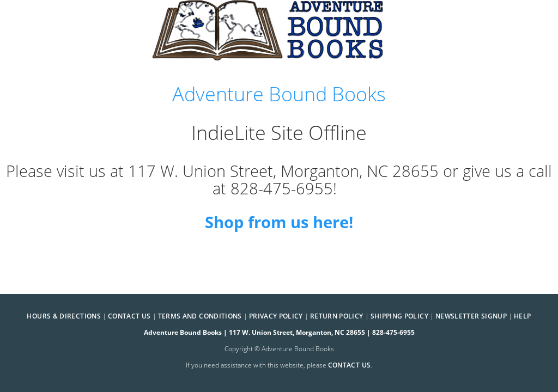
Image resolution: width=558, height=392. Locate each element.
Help (522, 316)
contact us (350, 365)
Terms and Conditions (200, 316)
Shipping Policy (399, 316)
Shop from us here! (279, 222)
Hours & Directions (63, 316)
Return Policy (337, 316)
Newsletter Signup (471, 316)
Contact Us (129, 316)
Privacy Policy (276, 316)
